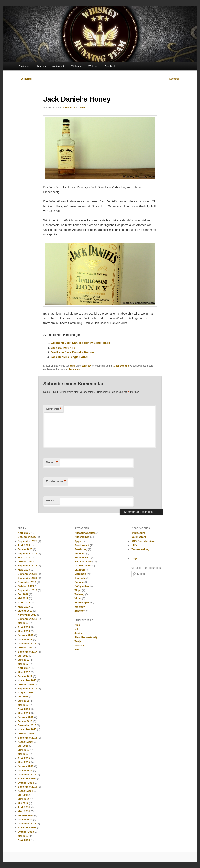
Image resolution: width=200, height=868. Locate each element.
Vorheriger (25, 79)
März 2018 (24, 631)
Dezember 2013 (27, 824)
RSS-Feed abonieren (144, 541)
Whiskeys (77, 66)
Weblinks (93, 66)
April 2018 (24, 627)
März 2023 (24, 570)
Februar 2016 (26, 717)
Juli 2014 (23, 795)
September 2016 (28, 688)
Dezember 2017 (27, 643)
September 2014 (28, 787)
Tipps (78, 590)
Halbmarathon (83, 562)
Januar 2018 (25, 639)
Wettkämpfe (58, 66)
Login (135, 558)
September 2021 (28, 578)
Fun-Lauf (80, 553)
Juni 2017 (24, 660)
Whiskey (87, 366)
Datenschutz (139, 537)
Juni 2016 (24, 701)
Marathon (80, 574)
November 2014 (27, 779)
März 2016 (24, 713)
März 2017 (24, 672)
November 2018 (27, 615)
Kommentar (54, 409)
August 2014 (25, 791)
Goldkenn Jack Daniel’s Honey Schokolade (80, 343)
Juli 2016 (23, 697)
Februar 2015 (26, 766)
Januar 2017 (25, 676)
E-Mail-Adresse (56, 481)
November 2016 (27, 680)
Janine (78, 633)
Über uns (41, 66)
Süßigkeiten (82, 586)
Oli (76, 629)
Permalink (74, 369)
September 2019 (28, 590)
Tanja (78, 641)
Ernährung (81, 549)
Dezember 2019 (27, 582)
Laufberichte (82, 566)
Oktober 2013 (26, 832)
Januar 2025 (25, 549)
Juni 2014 (24, 799)
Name (52, 462)
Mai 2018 (23, 623)
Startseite (24, 66)
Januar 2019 (25, 611)
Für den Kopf (82, 557)
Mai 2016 (23, 705)
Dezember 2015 (27, 725)
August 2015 (25, 742)
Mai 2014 (23, 803)
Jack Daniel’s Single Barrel (69, 357)
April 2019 (24, 602)
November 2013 (27, 828)
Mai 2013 (23, 836)
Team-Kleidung (140, 549)
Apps (78, 541)
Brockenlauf (82, 545)
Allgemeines (82, 537)
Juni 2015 (24, 750)
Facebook (110, 66)
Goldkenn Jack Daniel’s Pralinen (73, 352)
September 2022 (28, 574)
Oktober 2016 (26, 684)
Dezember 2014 (27, 774)
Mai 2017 (23, 664)
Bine (77, 649)
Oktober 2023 (26, 562)
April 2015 (24, 758)
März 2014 (24, 811)
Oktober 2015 (26, 733)
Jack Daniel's (122, 366)
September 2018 (28, 619)
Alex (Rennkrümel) (86, 637)
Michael (79, 645)
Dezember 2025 (27, 537)
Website (51, 500)
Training (79, 594)
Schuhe (79, 582)
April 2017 (24, 668)
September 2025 (28, 541)
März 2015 (24, 762)
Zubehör (80, 611)
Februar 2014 (26, 815)
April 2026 (24, 533)
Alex (77, 625)
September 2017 (28, 652)
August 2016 (25, 693)
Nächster (176, 79)
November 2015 (27, 729)
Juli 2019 (23, 594)
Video (78, 598)
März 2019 (24, 607)
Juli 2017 (23, 656)
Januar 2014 (25, 819)
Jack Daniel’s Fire (63, 348)
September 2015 (28, 738)
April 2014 (24, 807)
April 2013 (24, 840)
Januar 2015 (25, 770)
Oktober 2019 (26, 586)
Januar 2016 (25, 721)
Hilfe (134, 545)
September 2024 (28, 553)
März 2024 (24, 557)
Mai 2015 (23, 754)
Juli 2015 (23, 746)
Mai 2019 (23, 598)
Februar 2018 (26, 635)
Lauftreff (80, 570)
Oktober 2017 (26, 648)
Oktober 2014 (26, 783)
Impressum (138, 533)
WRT (83, 108)
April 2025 (24, 545)
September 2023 (28, 566)
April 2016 (24, 709)
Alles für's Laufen (85, 533)
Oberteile (80, 578)
